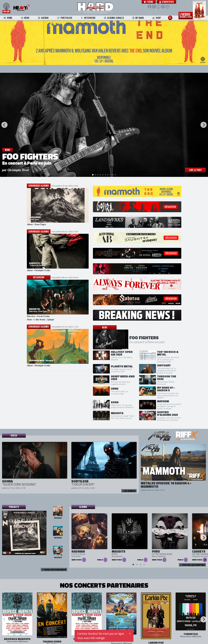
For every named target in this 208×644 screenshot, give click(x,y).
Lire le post (195, 170)
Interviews (88, 18)
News (25, 18)
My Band (138, 18)
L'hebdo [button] (186, 15)
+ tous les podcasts (54, 569)
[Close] (130, 633)
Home (8, 18)
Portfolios (65, 18)
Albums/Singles (114, 18)
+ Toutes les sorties (192, 564)
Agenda (43, 18)
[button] (149, 2)
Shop (156, 18)
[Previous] (4, 124)
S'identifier (167, 2)
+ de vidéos (129, 490)
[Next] (204, 124)
